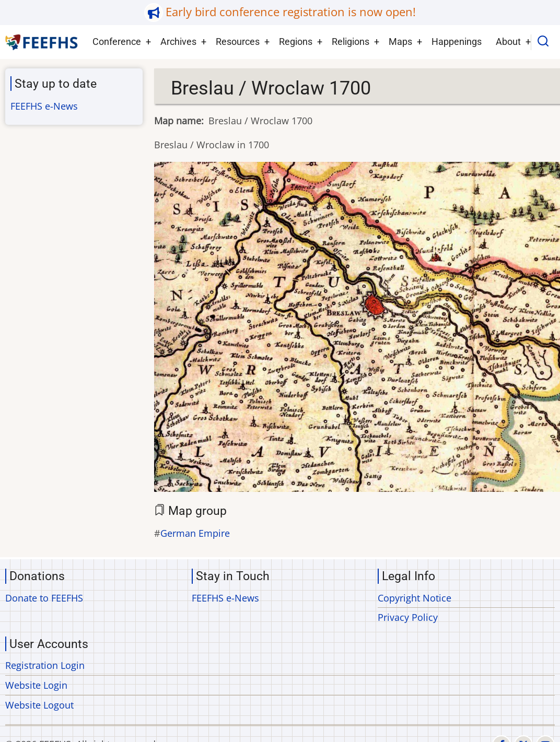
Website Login (36, 685)
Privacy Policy (408, 617)
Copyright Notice (415, 598)
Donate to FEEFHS (44, 598)
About (508, 42)
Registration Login (45, 665)
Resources (238, 42)
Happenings (457, 42)
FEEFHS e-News (44, 106)
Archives (178, 42)
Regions (296, 42)
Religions (351, 42)
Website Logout (39, 705)
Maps (400, 42)
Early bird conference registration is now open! (291, 12)
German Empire (195, 533)
